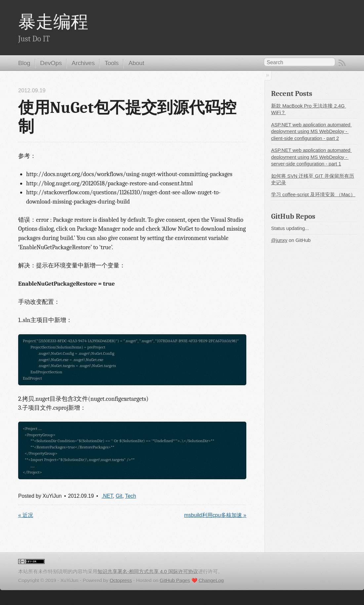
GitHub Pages (175, 581)
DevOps (51, 63)
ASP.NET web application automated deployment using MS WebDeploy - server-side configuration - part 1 (311, 157)
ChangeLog (211, 581)
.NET (107, 496)
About (137, 63)
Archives (83, 63)
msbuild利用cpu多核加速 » (215, 515)
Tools (112, 63)
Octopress (121, 581)
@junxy (279, 240)
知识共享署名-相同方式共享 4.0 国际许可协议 (148, 572)
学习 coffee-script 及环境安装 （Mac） (313, 195)
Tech (130, 496)
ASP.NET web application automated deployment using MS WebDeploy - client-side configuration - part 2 (311, 132)
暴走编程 (53, 22)
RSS (342, 63)
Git (119, 496)
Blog (24, 63)
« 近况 (26, 515)
